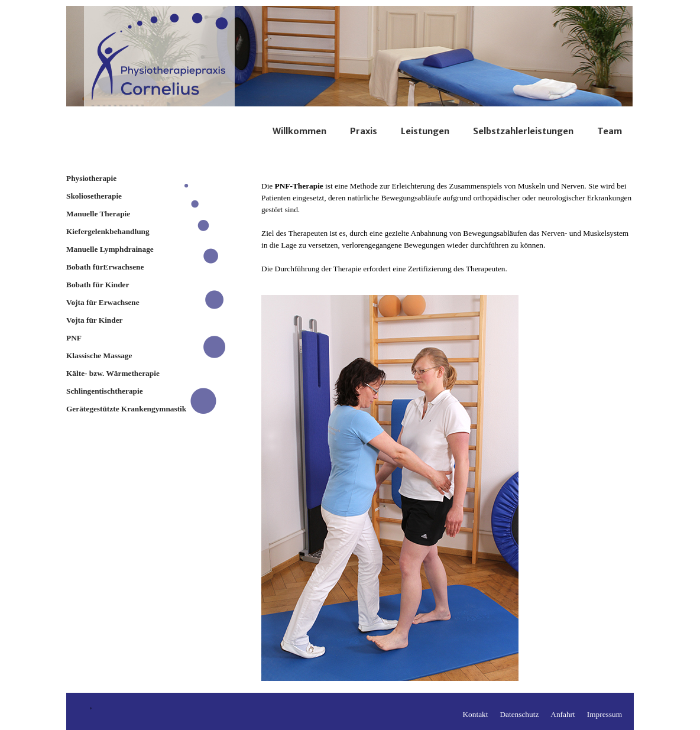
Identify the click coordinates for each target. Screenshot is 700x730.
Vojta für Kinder (95, 320)
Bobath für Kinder (98, 285)
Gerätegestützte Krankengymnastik (126, 409)
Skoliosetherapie (94, 196)
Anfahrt (563, 714)
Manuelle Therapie (98, 214)
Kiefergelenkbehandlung (108, 231)
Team (610, 131)
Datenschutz (519, 714)
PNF (74, 338)
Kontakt (475, 714)
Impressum (605, 714)
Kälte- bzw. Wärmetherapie (113, 373)
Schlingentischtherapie (105, 391)
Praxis (364, 131)
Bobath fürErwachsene (105, 267)
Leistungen (425, 131)
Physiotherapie (91, 178)
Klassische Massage (99, 356)
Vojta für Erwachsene (103, 302)
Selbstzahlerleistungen (523, 131)
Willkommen (299, 131)
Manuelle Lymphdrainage (110, 249)
